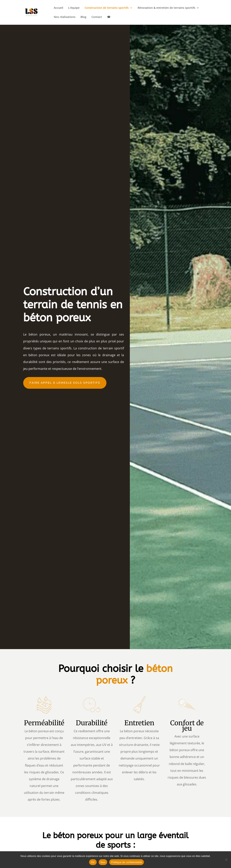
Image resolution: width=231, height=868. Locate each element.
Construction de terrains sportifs (107, 8)
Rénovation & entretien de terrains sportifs (166, 8)
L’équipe (74, 8)
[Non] (226, 860)
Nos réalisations (65, 17)
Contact (97, 17)
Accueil (58, 8)
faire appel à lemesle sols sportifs (65, 383)
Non (103, 862)
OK (93, 862)
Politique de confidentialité (127, 862)
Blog (83, 17)
